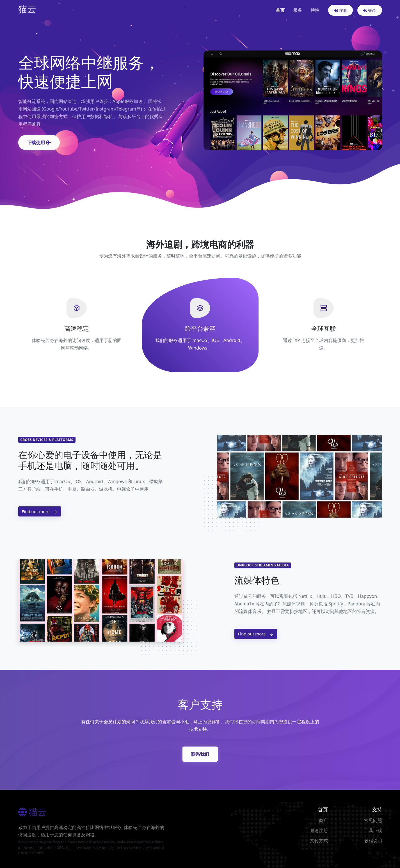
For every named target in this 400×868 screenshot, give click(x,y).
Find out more (40, 511)
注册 (340, 10)
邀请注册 (319, 830)
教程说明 (373, 841)
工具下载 (373, 830)
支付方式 (319, 841)
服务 (298, 10)
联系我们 (200, 754)
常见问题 (373, 820)
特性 (315, 10)
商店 (323, 820)
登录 (370, 10)
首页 (280, 10)
